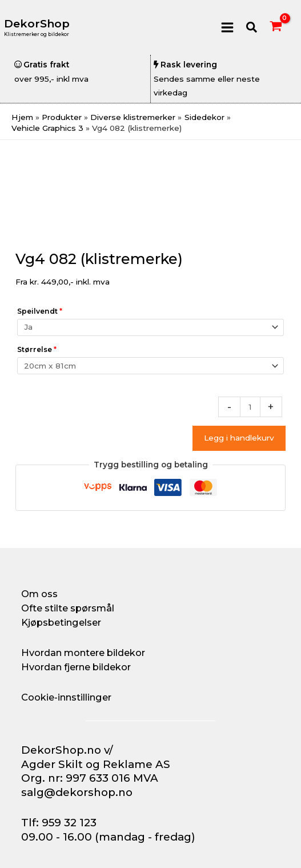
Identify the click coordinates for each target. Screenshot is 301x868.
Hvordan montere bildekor (83, 653)
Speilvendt (40, 311)
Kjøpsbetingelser (61, 622)
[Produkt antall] (250, 407)
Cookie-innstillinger (66, 697)
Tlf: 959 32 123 (59, 823)
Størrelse (37, 349)
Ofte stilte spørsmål (68, 608)
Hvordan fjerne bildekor (76, 667)
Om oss (39, 594)
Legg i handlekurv (239, 438)
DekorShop (37, 24)
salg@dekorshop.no (77, 792)
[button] (252, 28)
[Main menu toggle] (227, 27)
